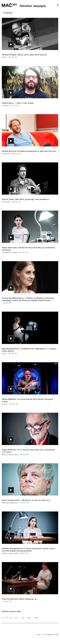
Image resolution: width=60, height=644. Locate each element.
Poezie (5, 404)
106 (36, 618)
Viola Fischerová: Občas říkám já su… (20, 599)
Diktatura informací (10, 503)
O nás (39, 635)
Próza (5, 57)
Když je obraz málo (10, 455)
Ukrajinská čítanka (10, 252)
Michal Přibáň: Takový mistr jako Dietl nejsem (24, 55)
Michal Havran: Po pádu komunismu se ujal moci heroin (29, 151)
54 (23, 618)
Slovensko (6, 154)
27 (16, 618)
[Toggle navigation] (58, 5)
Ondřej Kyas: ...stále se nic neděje (18, 103)
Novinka (5, 106)
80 (29, 618)
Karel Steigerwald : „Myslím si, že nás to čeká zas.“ (26, 500)
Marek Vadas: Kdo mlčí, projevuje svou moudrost (25, 199)
